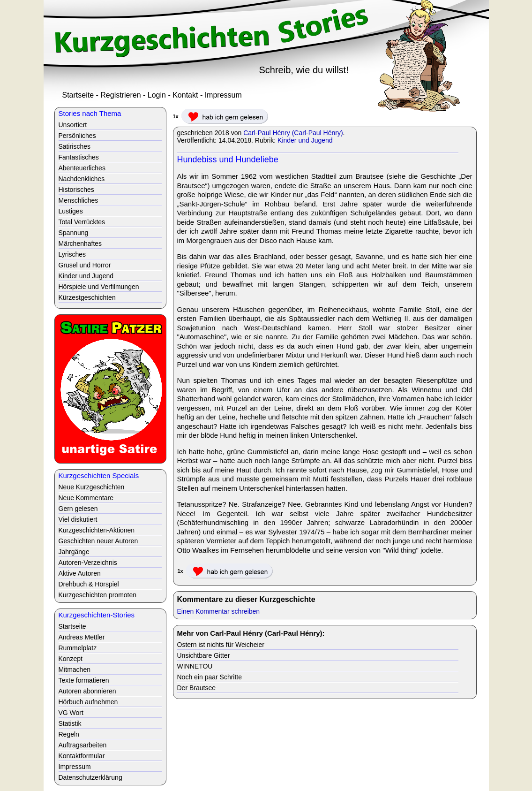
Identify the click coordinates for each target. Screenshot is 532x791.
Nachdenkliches (82, 179)
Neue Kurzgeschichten (92, 487)
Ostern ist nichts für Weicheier (221, 645)
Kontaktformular (82, 756)
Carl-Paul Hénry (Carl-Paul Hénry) (293, 133)
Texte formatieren (84, 680)
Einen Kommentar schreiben (219, 611)
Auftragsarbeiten (83, 745)
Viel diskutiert (78, 519)
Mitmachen (75, 669)
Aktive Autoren (80, 573)
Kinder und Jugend (305, 140)
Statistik (70, 723)
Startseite (78, 95)
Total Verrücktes (82, 222)
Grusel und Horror (85, 265)
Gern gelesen (78, 509)
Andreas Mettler (82, 637)
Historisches (76, 190)
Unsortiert (73, 125)
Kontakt (185, 95)
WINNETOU (195, 666)
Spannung (74, 233)
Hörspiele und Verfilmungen (99, 287)
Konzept (71, 659)
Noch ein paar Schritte (210, 677)
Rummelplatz (78, 648)
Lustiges (71, 211)
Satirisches (75, 146)
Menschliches (79, 200)
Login (157, 95)
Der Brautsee (196, 688)
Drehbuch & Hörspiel (89, 584)
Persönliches (77, 136)
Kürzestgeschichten (87, 297)
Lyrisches (72, 254)
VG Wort (71, 713)
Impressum (223, 95)
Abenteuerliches (82, 168)
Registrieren (120, 95)
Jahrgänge (74, 552)
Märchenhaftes (80, 243)
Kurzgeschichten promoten (98, 595)
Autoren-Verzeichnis (88, 563)
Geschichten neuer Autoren (98, 541)
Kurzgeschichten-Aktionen (97, 530)
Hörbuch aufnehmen (88, 702)
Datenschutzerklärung (90, 777)
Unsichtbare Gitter (204, 655)
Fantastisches (79, 157)
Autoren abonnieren (87, 691)
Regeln (69, 734)
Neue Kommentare (86, 498)
